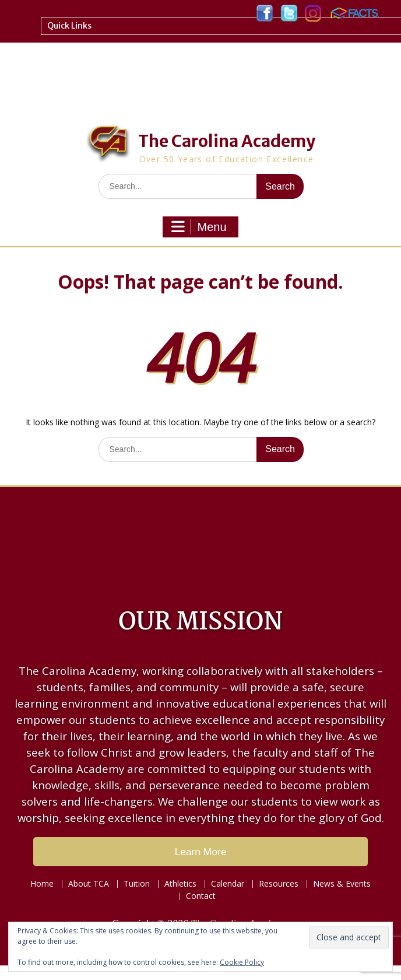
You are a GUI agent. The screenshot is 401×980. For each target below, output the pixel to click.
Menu (199, 227)
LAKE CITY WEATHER (200, 540)
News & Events (342, 884)
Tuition (137, 884)
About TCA (89, 884)
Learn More (201, 852)
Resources (279, 884)
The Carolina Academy (227, 141)
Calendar (228, 884)
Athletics (180, 884)
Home (42, 884)
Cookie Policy (242, 962)
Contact (201, 896)
